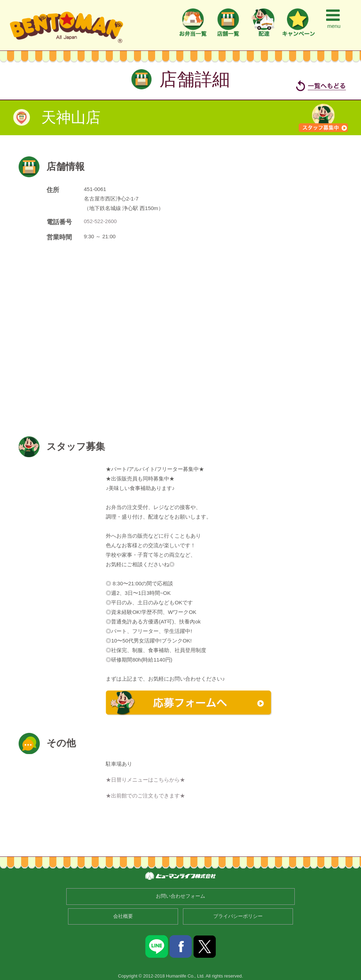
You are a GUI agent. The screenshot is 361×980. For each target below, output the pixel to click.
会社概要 (123, 916)
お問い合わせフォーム (180, 896)
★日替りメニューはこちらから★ (145, 780)
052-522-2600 (100, 221)
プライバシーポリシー (238, 916)
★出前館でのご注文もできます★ (145, 796)
